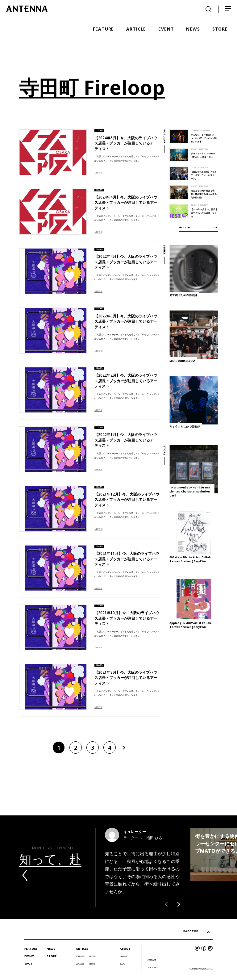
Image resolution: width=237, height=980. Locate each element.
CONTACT (152, 960)
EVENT (29, 956)
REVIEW (93, 956)
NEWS (51, 949)
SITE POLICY (153, 967)
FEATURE (31, 949)
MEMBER (123, 956)
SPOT (29, 963)
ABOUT (125, 949)
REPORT (93, 964)
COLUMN (80, 964)
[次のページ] (123, 748)
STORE (52, 956)
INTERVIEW (80, 956)
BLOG (122, 964)
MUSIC (98, 173)
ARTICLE (82, 949)
